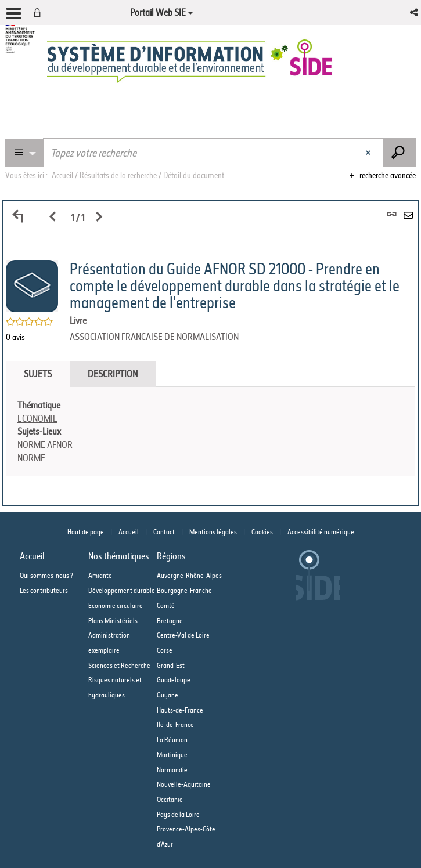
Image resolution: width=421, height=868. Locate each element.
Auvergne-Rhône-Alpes (189, 575)
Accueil (129, 532)
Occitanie (170, 799)
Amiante (100, 575)
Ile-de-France (175, 724)
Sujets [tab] (38, 374)
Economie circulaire (116, 605)
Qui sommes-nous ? (46, 575)
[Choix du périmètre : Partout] (24, 153)
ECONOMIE (37, 418)
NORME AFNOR (45, 444)
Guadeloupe (174, 680)
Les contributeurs (44, 590)
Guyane (168, 695)
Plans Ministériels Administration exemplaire (113, 635)
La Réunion (172, 739)
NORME (31, 458)
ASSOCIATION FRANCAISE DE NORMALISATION (154, 337)
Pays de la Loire (178, 814)
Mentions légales (213, 532)
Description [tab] (113, 374)
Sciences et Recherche (119, 665)
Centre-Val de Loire (183, 635)
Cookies (262, 532)
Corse (165, 650)
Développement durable (122, 590)
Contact (164, 532)
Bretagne (170, 621)
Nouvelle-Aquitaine (184, 784)
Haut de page (86, 532)
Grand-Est (171, 665)
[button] (415, 12)
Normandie (172, 770)
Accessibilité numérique (321, 532)
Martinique (172, 755)
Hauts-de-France (180, 710)
